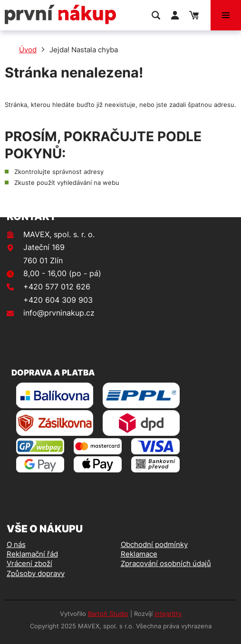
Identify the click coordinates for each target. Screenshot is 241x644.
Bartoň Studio (108, 614)
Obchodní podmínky (154, 544)
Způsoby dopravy (36, 573)
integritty (168, 614)
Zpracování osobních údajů (166, 563)
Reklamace (139, 554)
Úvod (28, 50)
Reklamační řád (32, 554)
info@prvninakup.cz (59, 313)
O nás (16, 544)
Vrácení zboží (29, 563)
